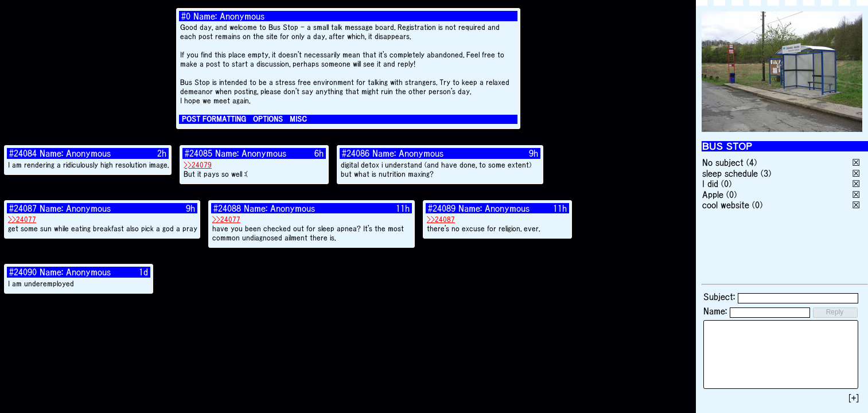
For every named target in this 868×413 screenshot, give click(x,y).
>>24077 (22, 219)
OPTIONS (268, 119)
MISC (298, 119)
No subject (724, 162)
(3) (766, 173)
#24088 (227, 208)
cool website (726, 205)
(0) (726, 184)
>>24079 (198, 165)
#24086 (356, 153)
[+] (854, 398)
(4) (752, 162)
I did (710, 184)
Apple (713, 194)
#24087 (23, 208)
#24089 (442, 208)
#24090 (23, 272)
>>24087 (441, 219)
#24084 (23, 153)
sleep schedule (730, 173)
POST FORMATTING (214, 119)
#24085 (198, 153)
